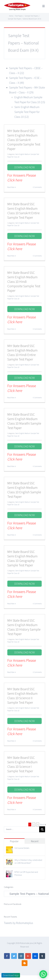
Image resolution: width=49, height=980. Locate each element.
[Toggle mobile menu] (44, 6)
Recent (35, 841)
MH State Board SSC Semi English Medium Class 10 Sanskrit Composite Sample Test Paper (24, 140)
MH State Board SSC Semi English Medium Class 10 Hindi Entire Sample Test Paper (22, 352)
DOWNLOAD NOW (25, 167)
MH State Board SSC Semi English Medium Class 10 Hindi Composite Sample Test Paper (24, 282)
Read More (11, 187)
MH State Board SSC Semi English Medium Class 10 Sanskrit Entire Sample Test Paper (23, 211)
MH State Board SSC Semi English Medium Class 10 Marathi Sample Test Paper (24, 421)
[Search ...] (22, 829)
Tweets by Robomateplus (18, 923)
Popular (14, 841)
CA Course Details (22, 848)
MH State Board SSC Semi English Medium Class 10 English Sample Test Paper (24, 490)
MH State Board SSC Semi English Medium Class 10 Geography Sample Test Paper (22, 558)
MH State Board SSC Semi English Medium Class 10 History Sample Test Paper (24, 627)
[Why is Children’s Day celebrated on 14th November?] (9, 861)
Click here (15, 180)
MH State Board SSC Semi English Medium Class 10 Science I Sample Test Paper (22, 764)
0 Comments (37, 187)
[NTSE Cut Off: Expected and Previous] (9, 873)
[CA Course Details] (9, 849)
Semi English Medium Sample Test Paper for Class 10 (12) (27, 112)
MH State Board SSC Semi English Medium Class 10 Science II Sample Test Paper (22, 696)
